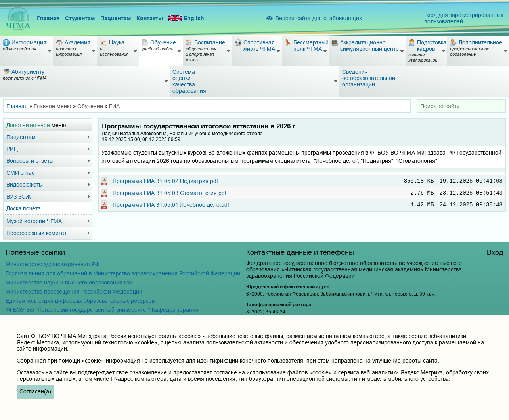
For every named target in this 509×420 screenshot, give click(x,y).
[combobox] (461, 106)
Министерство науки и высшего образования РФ (69, 283)
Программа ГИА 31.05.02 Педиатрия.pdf (165, 181)
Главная (48, 18)
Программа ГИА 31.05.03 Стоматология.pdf (169, 195)
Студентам (80, 18)
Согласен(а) (35, 391)
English (186, 18)
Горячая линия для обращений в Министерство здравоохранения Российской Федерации (123, 273)
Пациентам (116, 18)
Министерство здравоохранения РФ (53, 264)
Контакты (150, 18)
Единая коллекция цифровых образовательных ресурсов (80, 301)
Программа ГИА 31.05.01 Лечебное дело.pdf (171, 208)
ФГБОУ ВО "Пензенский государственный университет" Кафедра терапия (102, 310)
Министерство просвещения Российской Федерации (74, 292)
